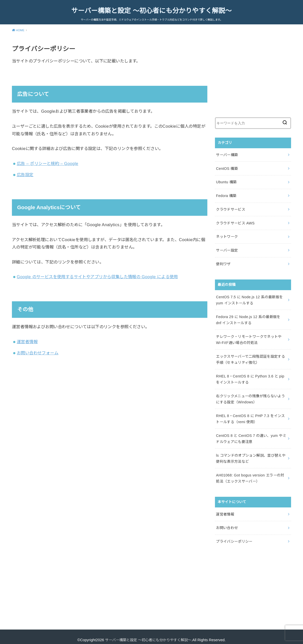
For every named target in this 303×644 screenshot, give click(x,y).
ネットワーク (227, 235)
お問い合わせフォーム (38, 353)
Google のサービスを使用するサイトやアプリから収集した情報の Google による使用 (97, 277)
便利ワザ (223, 262)
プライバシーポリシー (234, 535)
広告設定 (25, 175)
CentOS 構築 (227, 168)
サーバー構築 (227, 154)
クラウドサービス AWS (235, 221)
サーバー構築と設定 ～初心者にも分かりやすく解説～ (151, 11)
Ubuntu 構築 (226, 181)
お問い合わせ (227, 522)
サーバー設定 (227, 248)
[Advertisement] (253, 76)
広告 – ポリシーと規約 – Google (47, 163)
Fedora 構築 (226, 195)
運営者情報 (27, 341)
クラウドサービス (231, 208)
